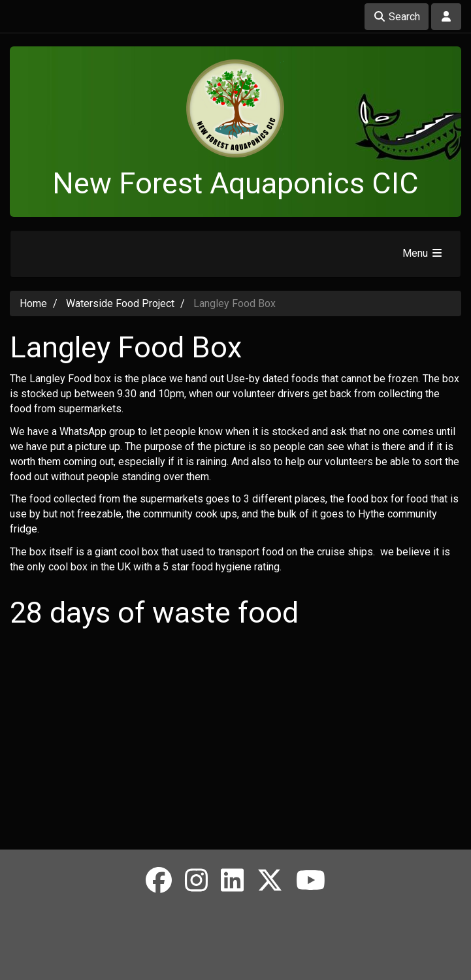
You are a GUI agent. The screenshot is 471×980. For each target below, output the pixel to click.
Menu (423, 253)
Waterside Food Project (120, 303)
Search (397, 17)
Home (33, 303)
